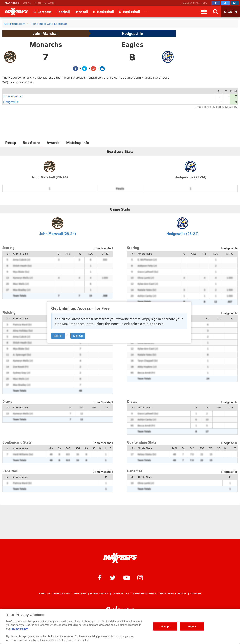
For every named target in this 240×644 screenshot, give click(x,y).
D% (106, 407)
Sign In (58, 336)
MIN (51, 448)
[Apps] (204, 12)
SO (94, 448)
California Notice (144, 594)
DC (70, 407)
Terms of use (121, 594)
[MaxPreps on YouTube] (127, 577)
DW (94, 407)
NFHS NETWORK (45, 3)
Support (196, 594)
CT (219, 319)
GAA (68, 448)
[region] (120, 626)
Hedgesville (132, 33)
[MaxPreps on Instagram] (235, 3)
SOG (91, 254)
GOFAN (27, 3)
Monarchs (46, 44)
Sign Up (78, 336)
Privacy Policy (99, 594)
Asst (68, 254)
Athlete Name (20, 254)
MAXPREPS (12, 3)
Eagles (132, 44)
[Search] (216, 12)
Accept (165, 626)
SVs (86, 448)
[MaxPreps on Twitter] (225, 3)
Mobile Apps (62, 594)
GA (59, 448)
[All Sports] (147, 12)
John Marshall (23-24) (50, 177)
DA (82, 407)
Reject (192, 626)
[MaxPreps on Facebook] (216, 3)
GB (208, 319)
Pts (79, 254)
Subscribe (80, 594)
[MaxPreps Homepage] (120, 558)
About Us (45, 594)
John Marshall (46, 33)
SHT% (105, 254)
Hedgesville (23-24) (190, 177)
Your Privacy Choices (173, 594)
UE (231, 319)
